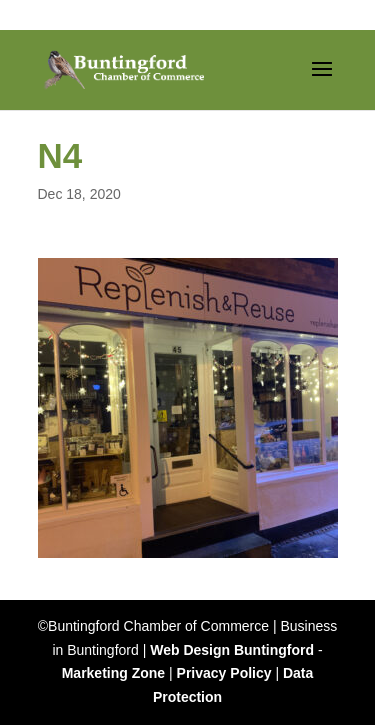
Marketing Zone (113, 673)
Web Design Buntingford (232, 650)
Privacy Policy (224, 673)
